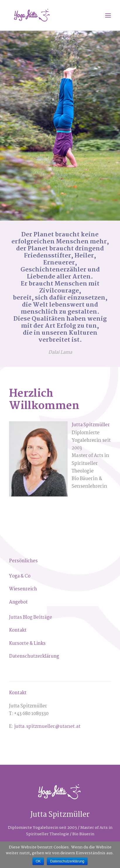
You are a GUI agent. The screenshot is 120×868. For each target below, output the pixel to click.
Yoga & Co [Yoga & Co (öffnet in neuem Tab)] (20, 576)
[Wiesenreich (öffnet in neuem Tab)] (23, 589)
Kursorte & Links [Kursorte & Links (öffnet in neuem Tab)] (27, 643)
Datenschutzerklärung (67, 861)
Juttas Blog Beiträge (31, 617)
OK (38, 861)
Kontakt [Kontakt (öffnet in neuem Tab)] (18, 630)
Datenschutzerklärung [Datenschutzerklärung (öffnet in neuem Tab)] (34, 656)
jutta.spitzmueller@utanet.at (47, 727)
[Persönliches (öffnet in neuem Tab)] (23, 561)
